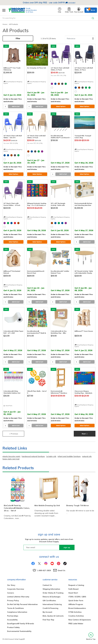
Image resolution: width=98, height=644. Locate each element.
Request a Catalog (76, 585)
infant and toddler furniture (69, 456)
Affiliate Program (76, 604)
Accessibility (12, 620)
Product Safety (13, 627)
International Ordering (52, 604)
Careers (11, 593)
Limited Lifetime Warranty (18, 597)
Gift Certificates (49, 601)
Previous (13, 433)
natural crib (87, 456)
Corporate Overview (16, 589)
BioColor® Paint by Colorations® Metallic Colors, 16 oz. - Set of (17, 508)
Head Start (73, 593)
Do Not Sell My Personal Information (22, 604)
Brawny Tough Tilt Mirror (78, 505)
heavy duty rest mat (11, 459)
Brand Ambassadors (77, 608)
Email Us (62, 570)
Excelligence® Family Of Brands (21, 624)
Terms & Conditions (15, 608)
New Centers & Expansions (80, 620)
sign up (67, 547)
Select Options (61, 106)
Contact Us (47, 585)
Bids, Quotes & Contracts (53, 616)
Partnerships (13, 616)
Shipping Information (51, 589)
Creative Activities (76, 616)
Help (60, 10)
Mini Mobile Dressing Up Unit (47, 505)
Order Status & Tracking (53, 593)
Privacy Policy (13, 601)
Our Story (11, 585)
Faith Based (73, 589)
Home (5, 24)
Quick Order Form (76, 601)
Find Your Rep (48, 620)
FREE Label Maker (76, 624)
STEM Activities (75, 612)
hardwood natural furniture (33, 456)
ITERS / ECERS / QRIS (77, 597)
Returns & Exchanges (51, 597)
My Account (47, 612)
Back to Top (91, 636)
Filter (18, 38)
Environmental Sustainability (19, 631)
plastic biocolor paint (11, 456)
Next (85, 433)
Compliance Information (17, 612)
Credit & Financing (50, 608)
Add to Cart (16, 106)
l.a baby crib (51, 456)
